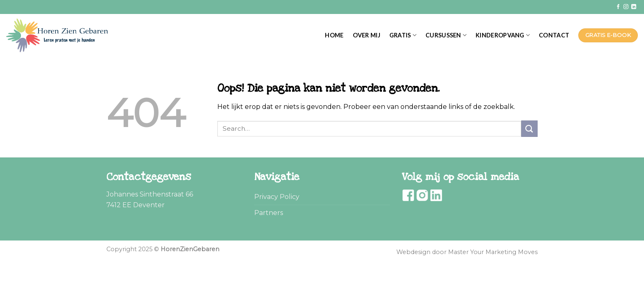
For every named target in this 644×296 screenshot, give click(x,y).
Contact (554, 35)
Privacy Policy (277, 197)
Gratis (403, 35)
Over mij (367, 35)
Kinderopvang (503, 35)
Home (334, 35)
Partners (269, 213)
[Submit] (529, 128)
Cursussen (446, 35)
